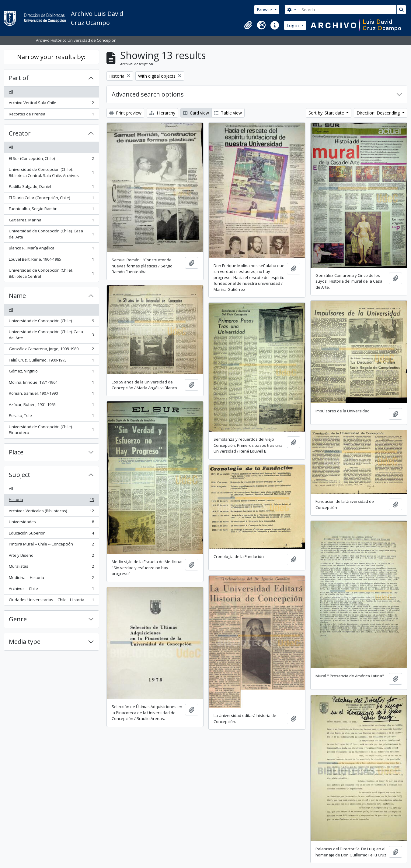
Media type (25, 642)
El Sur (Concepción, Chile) (51, 160)
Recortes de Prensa (51, 115)
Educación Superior (51, 534)
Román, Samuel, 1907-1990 (51, 395)
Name (17, 296)
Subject (19, 475)
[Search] (348, 10)
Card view (196, 113)
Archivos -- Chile (51, 590)
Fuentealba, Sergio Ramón (51, 210)
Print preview (125, 113)
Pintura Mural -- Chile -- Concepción (51, 545)
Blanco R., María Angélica (51, 249)
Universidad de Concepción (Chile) (51, 322)
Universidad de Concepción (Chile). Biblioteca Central (51, 273)
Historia (51, 501)
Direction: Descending (379, 113)
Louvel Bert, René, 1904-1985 (51, 261)
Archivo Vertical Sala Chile (51, 104)
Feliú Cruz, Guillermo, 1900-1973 (51, 361)
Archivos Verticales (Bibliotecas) (51, 512)
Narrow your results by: (51, 57)
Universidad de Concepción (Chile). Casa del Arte (51, 234)
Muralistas (51, 568)
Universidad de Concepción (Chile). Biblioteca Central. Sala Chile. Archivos (51, 172)
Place (16, 452)
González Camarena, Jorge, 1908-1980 (51, 350)
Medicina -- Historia (51, 579)
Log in (293, 25)
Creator (20, 133)
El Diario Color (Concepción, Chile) (51, 199)
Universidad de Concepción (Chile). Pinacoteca (51, 430)
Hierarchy (162, 113)
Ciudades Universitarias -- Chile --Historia (51, 601)
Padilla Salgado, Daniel (51, 188)
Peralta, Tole (51, 417)
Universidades (51, 523)
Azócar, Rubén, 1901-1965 (51, 406)
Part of (19, 78)
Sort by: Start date (327, 113)
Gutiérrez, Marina (51, 221)
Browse (265, 10)
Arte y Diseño (51, 557)
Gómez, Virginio (51, 372)
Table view (228, 113)
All (11, 92)
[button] (248, 25)
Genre (18, 619)
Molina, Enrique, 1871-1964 (51, 384)
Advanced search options (148, 94)
